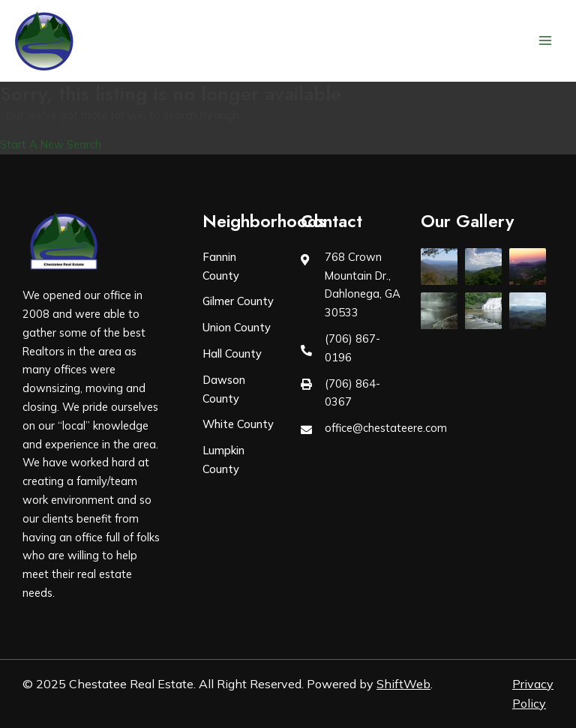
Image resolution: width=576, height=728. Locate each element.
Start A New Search (51, 144)
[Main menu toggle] (545, 40)
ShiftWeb (403, 684)
